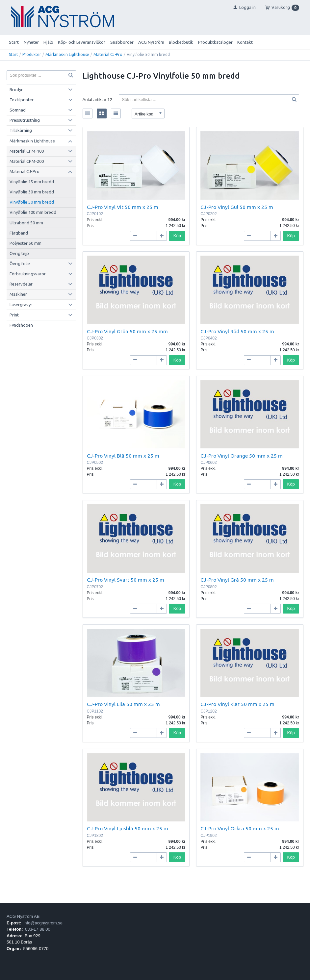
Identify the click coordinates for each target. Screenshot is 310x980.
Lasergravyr (21, 305)
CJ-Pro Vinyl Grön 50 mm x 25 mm (127, 331)
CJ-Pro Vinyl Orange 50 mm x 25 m (242, 456)
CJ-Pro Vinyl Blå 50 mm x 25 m (123, 456)
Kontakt (245, 42)
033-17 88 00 (38, 929)
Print (14, 315)
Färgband (19, 233)
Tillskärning (21, 130)
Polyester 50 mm (26, 243)
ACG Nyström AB (23, 916)
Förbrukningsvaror (28, 274)
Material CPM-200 (27, 161)
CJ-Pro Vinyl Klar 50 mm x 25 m (237, 704)
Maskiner (18, 294)
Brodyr (16, 89)
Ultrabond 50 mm (26, 223)
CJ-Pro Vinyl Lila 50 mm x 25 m (123, 704)
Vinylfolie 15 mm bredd (32, 182)
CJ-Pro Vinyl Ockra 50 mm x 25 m (240, 828)
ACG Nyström (151, 42)
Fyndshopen (21, 325)
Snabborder (122, 42)
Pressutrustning (25, 120)
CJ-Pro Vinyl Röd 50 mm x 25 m (237, 331)
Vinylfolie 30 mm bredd (32, 192)
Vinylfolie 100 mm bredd (33, 212)
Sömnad (18, 110)
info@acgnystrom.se (43, 923)
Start (14, 42)
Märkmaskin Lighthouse (67, 54)
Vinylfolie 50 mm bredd (32, 202)
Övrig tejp (19, 253)
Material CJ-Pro (108, 54)
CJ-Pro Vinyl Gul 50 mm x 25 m (237, 207)
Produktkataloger (215, 42)
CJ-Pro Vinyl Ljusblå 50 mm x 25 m (128, 828)
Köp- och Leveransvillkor (82, 42)
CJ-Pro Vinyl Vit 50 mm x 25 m (123, 207)
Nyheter (31, 42)
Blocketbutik (181, 42)
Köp (177, 236)
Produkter (32, 54)
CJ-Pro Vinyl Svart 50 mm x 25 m (126, 580)
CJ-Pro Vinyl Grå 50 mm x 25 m (237, 580)
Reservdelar (21, 284)
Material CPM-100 (27, 151)
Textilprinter (22, 100)
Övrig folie (20, 264)
